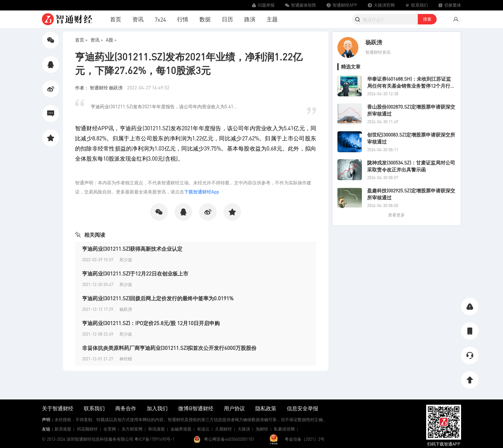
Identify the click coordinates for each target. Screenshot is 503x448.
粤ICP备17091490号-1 (154, 439)
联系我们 (94, 408)
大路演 (244, 429)
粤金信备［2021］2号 (305, 439)
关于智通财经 (58, 408)
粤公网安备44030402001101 (229, 439)
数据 (205, 19)
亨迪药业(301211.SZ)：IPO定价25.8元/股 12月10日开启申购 (151, 323)
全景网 (110, 429)
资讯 (138, 19)
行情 (183, 19)
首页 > (81, 40)
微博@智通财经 (196, 408)
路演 (250, 19)
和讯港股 (156, 429)
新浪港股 (63, 429)
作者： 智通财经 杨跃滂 (99, 87)
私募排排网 (284, 429)
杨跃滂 (374, 42)
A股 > (111, 40)
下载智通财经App (202, 192)
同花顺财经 (87, 429)
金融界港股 (181, 429)
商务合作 (126, 408)
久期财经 (224, 429)
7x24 (160, 19)
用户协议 (234, 408)
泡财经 (262, 429)
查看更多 (396, 215)
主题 (272, 19)
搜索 (427, 19)
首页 (116, 19)
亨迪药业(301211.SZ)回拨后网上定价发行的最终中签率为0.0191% (158, 298)
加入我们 (157, 408)
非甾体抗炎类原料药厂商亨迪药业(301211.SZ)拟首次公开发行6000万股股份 (169, 348)
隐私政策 (266, 408)
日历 (227, 19)
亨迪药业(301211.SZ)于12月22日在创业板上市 (135, 273)
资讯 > (97, 40)
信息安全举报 (302, 408)
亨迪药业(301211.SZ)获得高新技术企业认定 (132, 249)
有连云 (203, 429)
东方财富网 (132, 429)
